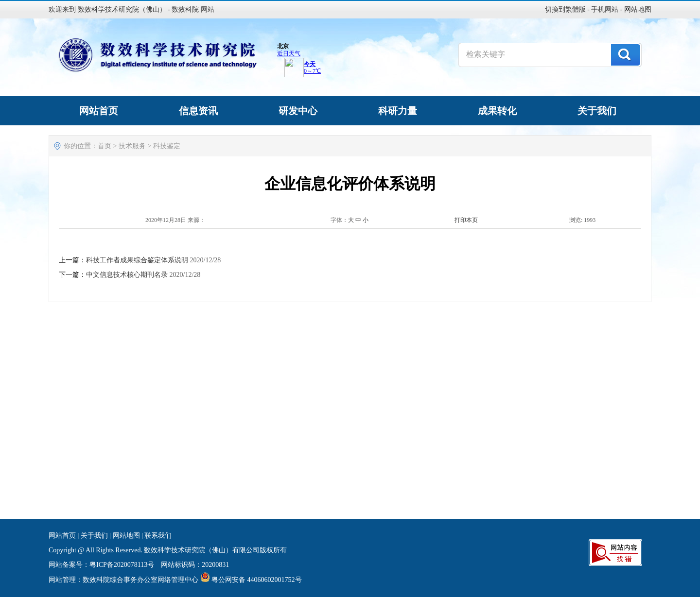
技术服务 (132, 146)
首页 (105, 146)
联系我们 (158, 536)
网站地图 (638, 9)
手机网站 (605, 9)
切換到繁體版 (565, 9)
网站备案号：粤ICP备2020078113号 (101, 565)
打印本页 (466, 220)
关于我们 (94, 536)
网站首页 (62, 536)
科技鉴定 (167, 146)
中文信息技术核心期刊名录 (127, 275)
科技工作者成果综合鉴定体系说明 (137, 260)
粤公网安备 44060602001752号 (257, 580)
